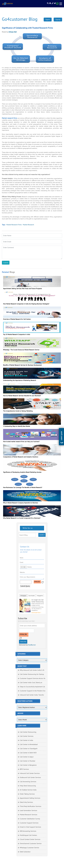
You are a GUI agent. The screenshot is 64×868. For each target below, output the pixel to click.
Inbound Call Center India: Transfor (32, 695)
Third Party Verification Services (31, 806)
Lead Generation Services (29, 811)
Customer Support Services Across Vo (33, 678)
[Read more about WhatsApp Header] (57, 4)
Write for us (27, 528)
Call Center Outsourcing (28, 732)
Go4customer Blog (20, 19)
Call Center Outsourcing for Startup (32, 674)
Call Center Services (27, 736)
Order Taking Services (27, 794)
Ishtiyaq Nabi (12, 32)
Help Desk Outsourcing (28, 786)
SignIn (48, 20)
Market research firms (10, 118)
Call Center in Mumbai (28, 761)
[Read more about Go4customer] (8, 4)
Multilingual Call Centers (28, 835)
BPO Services (24, 769)
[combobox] (23, 567)
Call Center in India (26, 740)
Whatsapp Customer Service (29, 848)
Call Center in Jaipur (27, 757)
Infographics (40, 596)
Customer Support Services (29, 823)
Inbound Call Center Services (30, 773)
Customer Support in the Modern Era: (33, 691)
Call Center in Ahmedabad (29, 744)
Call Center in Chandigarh (29, 749)
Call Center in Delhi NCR (28, 753)
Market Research (28, 225)
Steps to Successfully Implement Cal (32, 687)
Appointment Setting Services (30, 798)
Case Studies (32, 596)
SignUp (58, 20)
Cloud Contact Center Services (30, 839)
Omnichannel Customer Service (31, 844)
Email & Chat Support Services (30, 827)
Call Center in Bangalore (28, 765)
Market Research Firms (14, 225)
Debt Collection (25, 852)
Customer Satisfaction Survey (30, 819)
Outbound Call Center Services (30, 777)
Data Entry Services (26, 802)
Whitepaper (23, 596)
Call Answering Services (28, 782)
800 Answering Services (28, 831)
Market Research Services (29, 815)
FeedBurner (32, 645)
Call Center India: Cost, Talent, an (31, 683)
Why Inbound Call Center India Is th (32, 670)
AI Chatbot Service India (28, 790)
